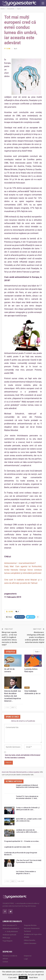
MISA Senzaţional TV (10, 925)
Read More (33, 978)
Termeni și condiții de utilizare (10, 957)
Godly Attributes (12, 931)
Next (14, 707)
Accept (23, 977)
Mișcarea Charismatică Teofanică (32, 930)
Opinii (7, 666)
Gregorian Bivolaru (30, 925)
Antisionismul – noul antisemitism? (20, 563)
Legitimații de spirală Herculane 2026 (17, 847)
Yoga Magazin (8, 941)
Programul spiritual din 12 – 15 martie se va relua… (22, 841)
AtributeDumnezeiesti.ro (11, 928)
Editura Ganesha (30, 940)
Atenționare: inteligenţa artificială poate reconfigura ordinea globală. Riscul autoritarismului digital (35, 637)
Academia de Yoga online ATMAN (33, 936)
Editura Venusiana (30, 943)
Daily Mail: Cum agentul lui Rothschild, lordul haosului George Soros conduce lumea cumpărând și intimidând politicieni (23, 570)
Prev (7, 707)
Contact (5, 962)
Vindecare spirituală (9, 935)
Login (26, 959)
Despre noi (28, 956)
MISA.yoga (6, 938)
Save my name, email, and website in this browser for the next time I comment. (23, 756)
